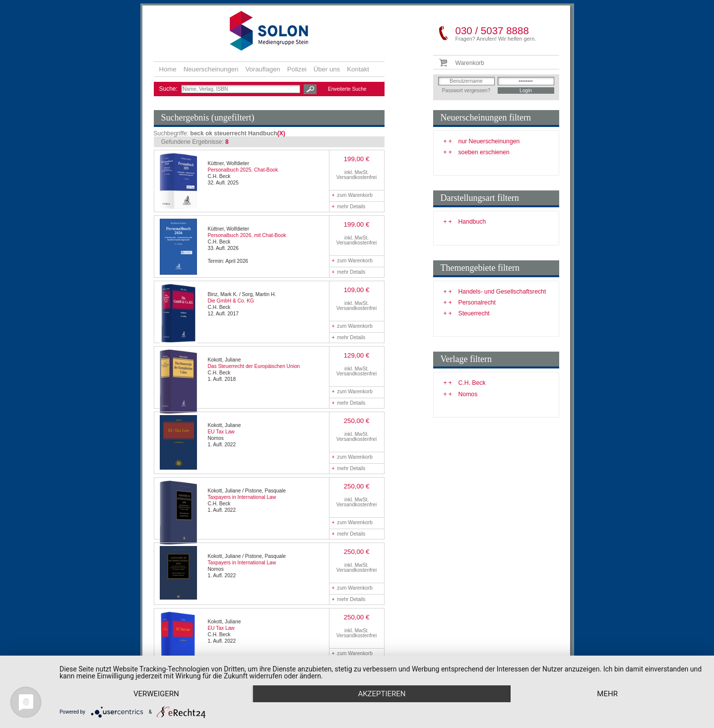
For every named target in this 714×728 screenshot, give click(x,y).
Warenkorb (470, 63)
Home (168, 69)
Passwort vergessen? (466, 91)
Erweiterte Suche (347, 89)
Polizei (297, 69)
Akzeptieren (382, 694)
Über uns (327, 69)
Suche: (169, 89)
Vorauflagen (262, 69)
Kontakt (358, 69)
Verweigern (156, 694)
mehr (607, 694)
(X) (281, 133)
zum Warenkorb (352, 195)
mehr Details (349, 207)
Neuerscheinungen (211, 69)
